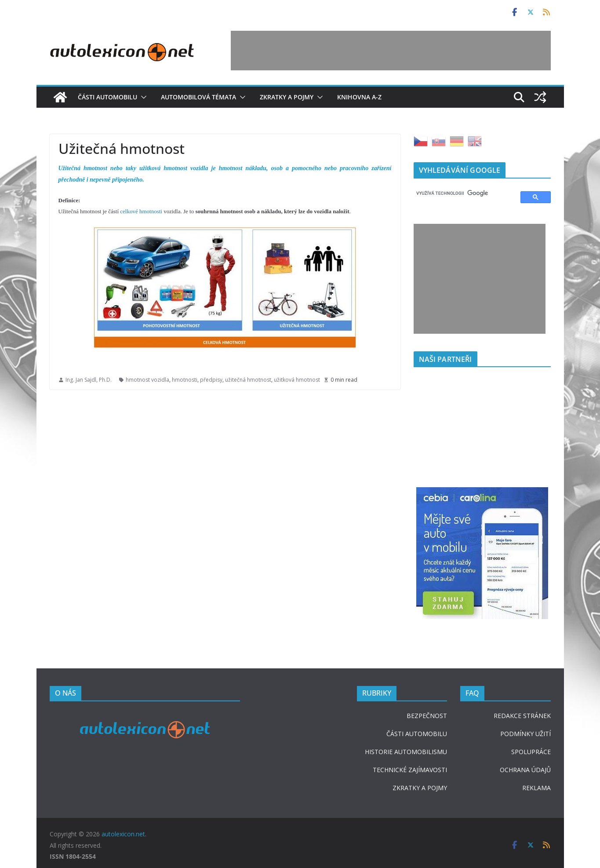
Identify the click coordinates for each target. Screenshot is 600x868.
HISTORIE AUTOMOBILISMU (406, 752)
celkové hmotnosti (141, 211)
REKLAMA (536, 788)
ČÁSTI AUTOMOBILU (417, 734)
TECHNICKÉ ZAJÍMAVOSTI (410, 770)
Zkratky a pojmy (287, 97)
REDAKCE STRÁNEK (522, 716)
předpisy (211, 380)
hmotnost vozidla (147, 380)
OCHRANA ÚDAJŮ (525, 770)
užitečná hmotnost (248, 380)
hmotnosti (185, 380)
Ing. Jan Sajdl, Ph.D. (89, 380)
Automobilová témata (198, 97)
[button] (142, 97)
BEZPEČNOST (427, 716)
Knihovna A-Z (359, 97)
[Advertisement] (391, 51)
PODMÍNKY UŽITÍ (525, 734)
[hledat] (463, 193)
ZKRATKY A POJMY (420, 788)
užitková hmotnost (297, 380)
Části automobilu (107, 97)
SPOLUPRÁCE (531, 752)
